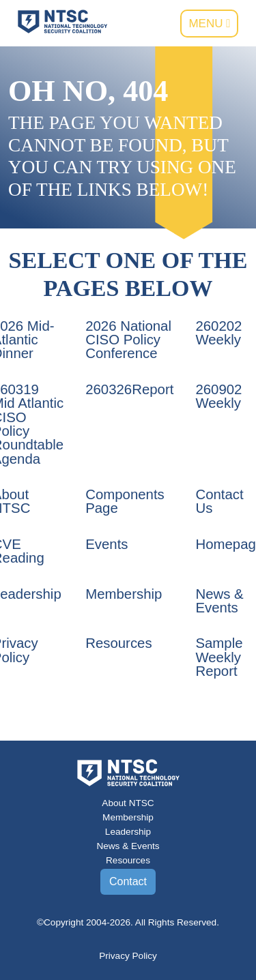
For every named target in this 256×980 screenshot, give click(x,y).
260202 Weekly (218, 333)
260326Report (129, 389)
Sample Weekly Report (219, 657)
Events (106, 544)
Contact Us (219, 501)
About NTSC (128, 803)
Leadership (128, 832)
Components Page (125, 501)
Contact (128, 881)
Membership (124, 594)
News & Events (219, 601)
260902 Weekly (218, 396)
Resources (118, 643)
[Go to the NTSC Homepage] (62, 21)
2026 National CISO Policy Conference (128, 340)
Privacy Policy (128, 956)
